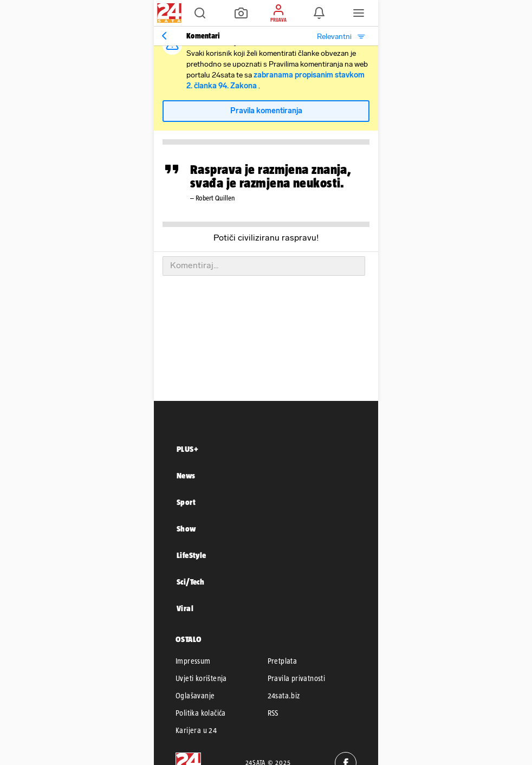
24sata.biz (284, 696)
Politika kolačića (201, 713)
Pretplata (283, 661)
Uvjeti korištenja (201, 678)
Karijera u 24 (196, 730)
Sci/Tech (190, 582)
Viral (185, 608)
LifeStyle (192, 555)
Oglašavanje (195, 696)
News (186, 475)
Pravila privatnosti (297, 678)
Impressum (193, 661)
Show (186, 529)
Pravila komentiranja (266, 111)
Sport (186, 502)
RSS (273, 713)
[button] (200, 13)
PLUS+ (187, 449)
